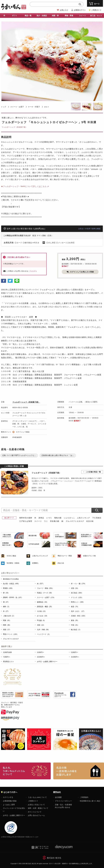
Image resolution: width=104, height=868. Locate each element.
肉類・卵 (55, 16)
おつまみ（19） (43, 616)
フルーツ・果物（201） (45, 588)
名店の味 (90, 521)
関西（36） (7, 625)
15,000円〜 (75, 657)
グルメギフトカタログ (75, 521)
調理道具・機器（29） (45, 607)
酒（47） (6, 602)
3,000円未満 (7, 652)
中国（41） (75, 625)
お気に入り (64, 10)
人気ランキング (83, 518)
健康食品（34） (43, 602)
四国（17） (7, 630)
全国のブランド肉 (89, 556)
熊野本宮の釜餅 (26, 518)
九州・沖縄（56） (43, 630)
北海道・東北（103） (79, 616)
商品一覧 (28, 16)
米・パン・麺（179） (79, 584)
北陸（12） (41, 625)
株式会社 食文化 (54, 858)
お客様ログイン (80, 10)
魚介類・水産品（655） (11, 584)
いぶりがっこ (69, 518)
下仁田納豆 (97, 518)
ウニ (46, 521)
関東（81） (7, 620)
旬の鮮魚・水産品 (13, 563)
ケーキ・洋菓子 (34, 107)
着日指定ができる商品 (11, 579)
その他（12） (42, 611)
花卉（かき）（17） (78, 611)
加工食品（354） (77, 593)
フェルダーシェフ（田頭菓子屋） (14, 127)
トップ (4, 107)
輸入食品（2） (76, 630)
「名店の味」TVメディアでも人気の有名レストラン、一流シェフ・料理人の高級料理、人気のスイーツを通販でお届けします (79, 771)
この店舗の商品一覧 (93, 472)
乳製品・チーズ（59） (45, 593)
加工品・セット (96, 16)
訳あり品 (61, 563)
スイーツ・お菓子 (17, 107)
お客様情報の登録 (10, 801)
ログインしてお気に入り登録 (80, 272)
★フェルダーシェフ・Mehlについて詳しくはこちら (24, 186)
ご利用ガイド (96, 10)
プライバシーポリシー (63, 801)
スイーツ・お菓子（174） (46, 597)
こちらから (33, 271)
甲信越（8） (41, 620)
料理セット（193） (78, 602)
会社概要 (58, 797)
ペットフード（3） (44, 634)
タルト (47, 107)
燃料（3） (7, 607)
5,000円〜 (74, 652)
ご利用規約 (84, 797)
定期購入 (35, 563)
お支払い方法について (36, 805)
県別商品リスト (8, 662)
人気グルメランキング (40, 556)
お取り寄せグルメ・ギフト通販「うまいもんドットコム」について (25, 771)
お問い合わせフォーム (36, 815)
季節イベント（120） (11, 634)
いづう (49, 518)
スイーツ (82, 16)
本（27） (6, 611)
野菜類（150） (8, 588)
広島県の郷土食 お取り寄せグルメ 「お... (58, 455)
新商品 (41, 518)
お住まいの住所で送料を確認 (89, 229)
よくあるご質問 (9, 805)
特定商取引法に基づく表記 (90, 801)
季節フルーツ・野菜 (65, 556)
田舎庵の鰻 (55, 521)
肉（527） (41, 584)
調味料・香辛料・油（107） (13, 597)
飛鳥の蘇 (58, 518)
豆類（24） (75, 588)
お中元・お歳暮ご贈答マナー (47, 662)
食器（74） (75, 607)
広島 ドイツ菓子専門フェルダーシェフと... (19, 455)
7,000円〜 (7, 657)
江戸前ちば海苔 (26, 521)
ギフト (15, 16)
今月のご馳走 (11, 556)
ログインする (8, 797)
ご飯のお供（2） (9, 616)
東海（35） (75, 620)
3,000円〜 (41, 652)
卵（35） (6, 593)
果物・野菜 (69, 16)
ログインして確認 (23, 432)
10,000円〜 (41, 657)
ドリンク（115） (77, 597)
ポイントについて (35, 812)
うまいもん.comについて (37, 797)
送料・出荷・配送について (38, 808)
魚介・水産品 (42, 16)
